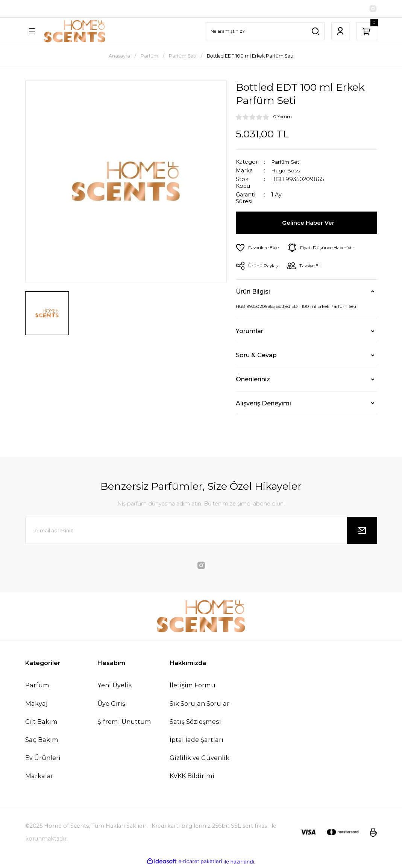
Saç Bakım (42, 740)
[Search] (265, 32)
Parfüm (37, 686)
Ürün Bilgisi (253, 292)
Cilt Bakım (41, 722)
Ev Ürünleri (43, 759)
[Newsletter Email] (201, 531)
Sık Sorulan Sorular (199, 704)
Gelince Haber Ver (309, 224)
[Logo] (75, 32)
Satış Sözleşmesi (195, 722)
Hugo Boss (286, 171)
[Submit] (362, 531)
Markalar (39, 777)
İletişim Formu (193, 686)
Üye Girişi (112, 704)
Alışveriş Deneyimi (263, 404)
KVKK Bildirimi (192, 777)
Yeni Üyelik (115, 686)
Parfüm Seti (287, 163)
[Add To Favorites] (259, 248)
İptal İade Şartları (196, 740)
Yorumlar (250, 332)
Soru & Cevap (256, 356)
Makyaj (36, 704)
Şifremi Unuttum (124, 722)
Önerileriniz (253, 380)
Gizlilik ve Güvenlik (199, 759)
